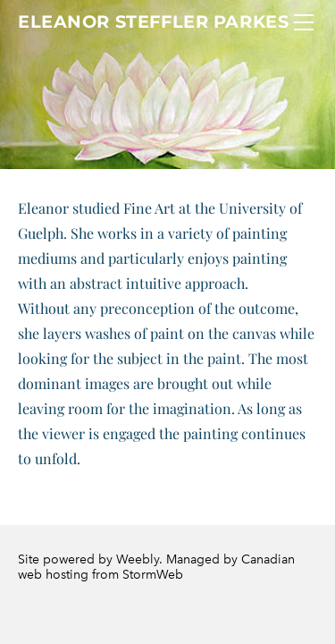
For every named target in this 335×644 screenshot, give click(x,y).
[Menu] (304, 22)
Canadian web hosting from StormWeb (156, 567)
